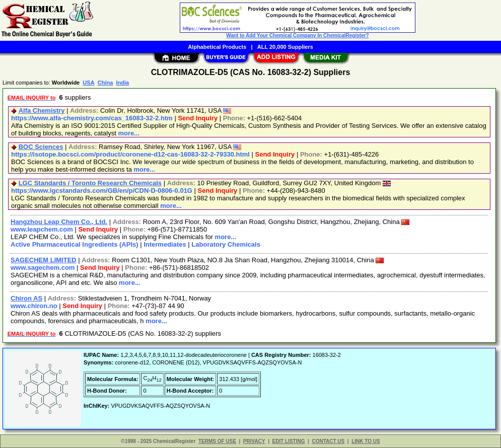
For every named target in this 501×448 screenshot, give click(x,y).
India (122, 83)
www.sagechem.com (43, 268)
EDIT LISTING (289, 441)
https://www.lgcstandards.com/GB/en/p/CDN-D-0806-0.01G (102, 191)
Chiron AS (26, 298)
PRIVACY (254, 441)
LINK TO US (366, 441)
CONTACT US (328, 441)
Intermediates (165, 244)
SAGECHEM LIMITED (44, 260)
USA (88, 83)
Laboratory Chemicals (226, 244)
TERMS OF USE (217, 441)
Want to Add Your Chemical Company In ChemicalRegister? (297, 35)
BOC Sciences (41, 147)
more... (129, 133)
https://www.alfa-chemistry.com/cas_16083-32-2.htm (92, 118)
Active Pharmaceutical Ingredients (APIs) (75, 244)
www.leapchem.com (42, 229)
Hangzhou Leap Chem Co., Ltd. (59, 222)
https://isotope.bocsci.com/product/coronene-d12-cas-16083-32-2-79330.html (130, 154)
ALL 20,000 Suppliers (285, 47)
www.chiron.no (34, 306)
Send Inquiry (198, 118)
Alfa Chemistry (42, 110)
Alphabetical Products (217, 47)
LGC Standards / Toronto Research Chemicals (90, 183)
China (105, 83)
